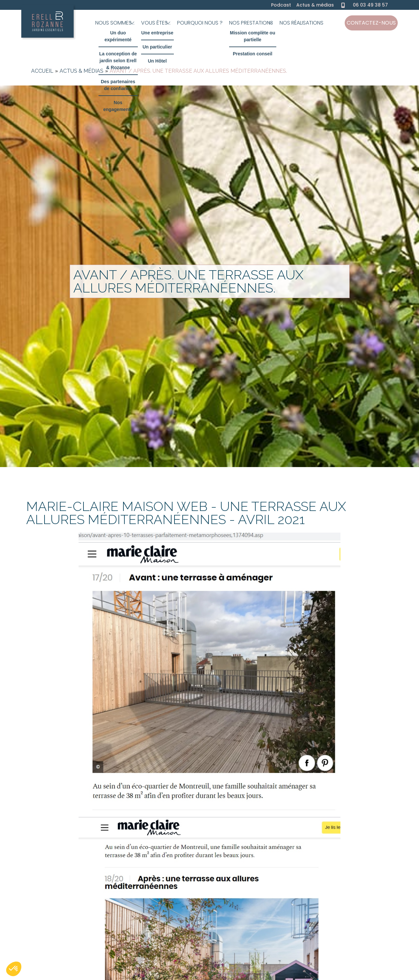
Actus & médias (315, 5)
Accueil (42, 71)
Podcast (281, 5)
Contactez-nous (371, 23)
